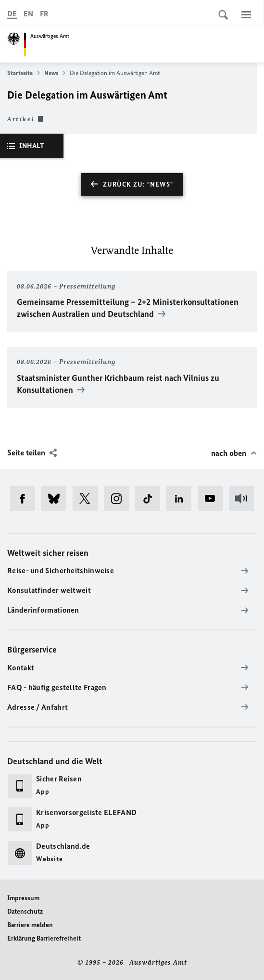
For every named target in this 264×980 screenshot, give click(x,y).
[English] (28, 14)
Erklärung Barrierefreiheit (44, 938)
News (55, 73)
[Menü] (246, 14)
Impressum (23, 898)
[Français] (44, 14)
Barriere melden (30, 925)
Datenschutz (25, 911)
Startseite (24, 73)
